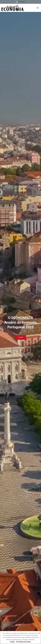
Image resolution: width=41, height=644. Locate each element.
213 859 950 (22, 2)
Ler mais (20, 337)
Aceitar (12, 642)
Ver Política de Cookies (24, 642)
